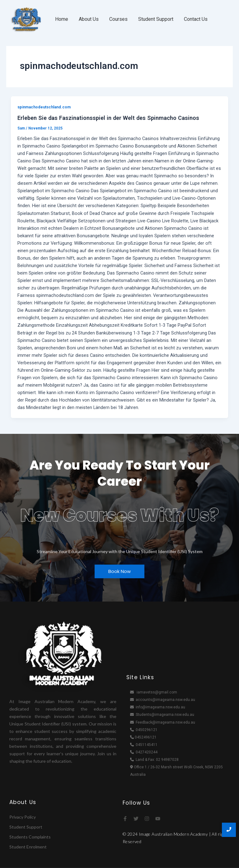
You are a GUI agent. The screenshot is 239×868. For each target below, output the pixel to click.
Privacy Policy (23, 817)
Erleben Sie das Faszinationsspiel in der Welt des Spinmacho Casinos (108, 118)
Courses (118, 19)
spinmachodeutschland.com (44, 107)
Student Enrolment (28, 847)
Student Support (156, 19)
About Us (89, 19)
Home (62, 19)
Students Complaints (30, 837)
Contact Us (196, 19)
